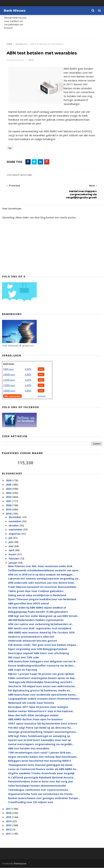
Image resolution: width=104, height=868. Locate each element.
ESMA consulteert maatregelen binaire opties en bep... (42, 678)
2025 (9, 485)
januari (13, 563)
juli (11, 538)
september (16, 530)
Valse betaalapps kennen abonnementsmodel (37, 786)
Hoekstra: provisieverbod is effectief (31, 637)
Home (9, 44)
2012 (9, 830)
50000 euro (9, 391)
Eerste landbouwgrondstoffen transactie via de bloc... (42, 666)
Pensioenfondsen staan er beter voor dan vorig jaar (41, 782)
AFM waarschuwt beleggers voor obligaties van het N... (43, 662)
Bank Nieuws (15, 11)
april (12, 551)
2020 (9, 506)
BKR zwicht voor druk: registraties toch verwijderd (40, 629)
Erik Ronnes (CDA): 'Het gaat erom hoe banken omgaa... (43, 645)
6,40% (28, 386)
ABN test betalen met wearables (29, 749)
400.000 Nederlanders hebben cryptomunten (36, 620)
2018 (9, 514)
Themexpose (20, 864)
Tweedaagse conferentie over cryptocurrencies (38, 790)
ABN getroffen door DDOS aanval (29, 604)
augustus (15, 534)
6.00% (28, 375)
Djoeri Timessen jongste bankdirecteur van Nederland (42, 600)
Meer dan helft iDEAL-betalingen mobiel (33, 715)
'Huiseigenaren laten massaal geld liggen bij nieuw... (41, 765)
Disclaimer (42, 396)
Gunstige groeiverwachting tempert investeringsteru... (43, 732)
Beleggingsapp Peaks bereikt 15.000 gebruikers (38, 612)
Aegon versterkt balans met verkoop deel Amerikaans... (43, 757)
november (15, 521)
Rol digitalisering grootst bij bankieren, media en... (40, 691)
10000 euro (9, 375)
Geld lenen (9, 364)
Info (41, 369)
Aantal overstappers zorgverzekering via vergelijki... (41, 745)
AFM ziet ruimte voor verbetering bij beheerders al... (41, 624)
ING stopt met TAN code (23, 658)
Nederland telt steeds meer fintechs (31, 703)
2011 (9, 834)
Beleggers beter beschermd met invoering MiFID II (40, 761)
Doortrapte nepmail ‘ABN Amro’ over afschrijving (39, 653)
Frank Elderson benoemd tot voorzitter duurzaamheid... (43, 587)
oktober (14, 526)
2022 (9, 497)
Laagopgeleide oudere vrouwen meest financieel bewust (44, 699)
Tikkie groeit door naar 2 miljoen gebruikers (36, 591)
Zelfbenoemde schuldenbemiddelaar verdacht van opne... (44, 571)
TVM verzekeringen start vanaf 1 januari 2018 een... (40, 753)
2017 (9, 809)
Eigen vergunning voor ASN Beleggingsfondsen (38, 649)
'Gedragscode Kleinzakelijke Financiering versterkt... (41, 682)
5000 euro (8, 369)
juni (11, 542)
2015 (9, 817)
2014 (9, 821)
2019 (9, 510)
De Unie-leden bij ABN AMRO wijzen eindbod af (37, 608)
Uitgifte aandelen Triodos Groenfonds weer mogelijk (41, 773)
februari (14, 559)
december (15, 517)
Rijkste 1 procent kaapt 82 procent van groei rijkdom (41, 674)
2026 (9, 481)
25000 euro (9, 386)
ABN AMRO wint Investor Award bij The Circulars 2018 (41, 633)
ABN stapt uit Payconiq (23, 670)
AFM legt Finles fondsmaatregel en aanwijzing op (39, 736)
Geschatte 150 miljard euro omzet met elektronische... (42, 687)
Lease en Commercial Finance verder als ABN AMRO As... (43, 769)
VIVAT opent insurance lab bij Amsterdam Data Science (43, 724)
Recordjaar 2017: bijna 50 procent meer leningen (38, 707)
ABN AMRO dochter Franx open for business (35, 720)
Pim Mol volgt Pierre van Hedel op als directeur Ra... (40, 728)
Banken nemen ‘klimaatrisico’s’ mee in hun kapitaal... (41, 711)
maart (13, 555)
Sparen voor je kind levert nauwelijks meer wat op (39, 740)
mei (11, 546)
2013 (9, 826)
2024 (9, 489)
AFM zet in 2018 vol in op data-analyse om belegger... (41, 575)
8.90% (28, 369)
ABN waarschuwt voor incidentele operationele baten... (43, 695)
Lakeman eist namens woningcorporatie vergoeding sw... (44, 579)
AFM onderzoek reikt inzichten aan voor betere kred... (42, 583)
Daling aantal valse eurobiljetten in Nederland (37, 595)
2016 (9, 813)
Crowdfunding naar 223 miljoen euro (31, 802)
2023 (9, 493)
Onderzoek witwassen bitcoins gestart (33, 641)
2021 (9, 501)
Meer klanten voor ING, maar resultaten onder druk (40, 567)
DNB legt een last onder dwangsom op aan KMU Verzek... (44, 616)
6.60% (28, 380)
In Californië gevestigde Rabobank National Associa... (42, 778)
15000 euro (9, 380)
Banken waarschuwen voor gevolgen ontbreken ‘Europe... (44, 798)
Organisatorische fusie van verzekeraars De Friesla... (41, 794)
